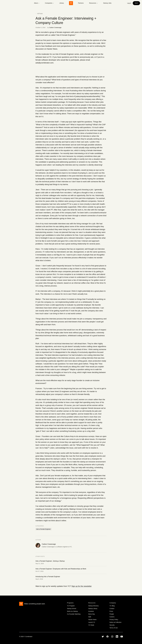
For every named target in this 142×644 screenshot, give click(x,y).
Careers (112, 617)
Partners (81, 3)
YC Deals (91, 625)
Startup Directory (93, 606)
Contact (112, 609)
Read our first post (43, 40)
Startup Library (93, 609)
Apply (136, 3)
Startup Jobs (107, 3)
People (112, 614)
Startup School (72, 609)
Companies (49, 3)
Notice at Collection (116, 622)
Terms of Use (114, 628)
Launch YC (92, 622)
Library (62, 3)
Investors (91, 611)
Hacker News (52, 49)
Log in (129, 3)
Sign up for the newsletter (82, 586)
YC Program (71, 606)
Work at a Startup (72, 611)
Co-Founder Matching (74, 614)
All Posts (39, 14)
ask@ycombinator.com (44, 63)
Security (112, 625)
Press (111, 611)
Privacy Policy (114, 620)
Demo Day (92, 614)
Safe (90, 617)
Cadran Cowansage (55, 28)
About (37, 3)
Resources (93, 3)
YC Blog (112, 606)
